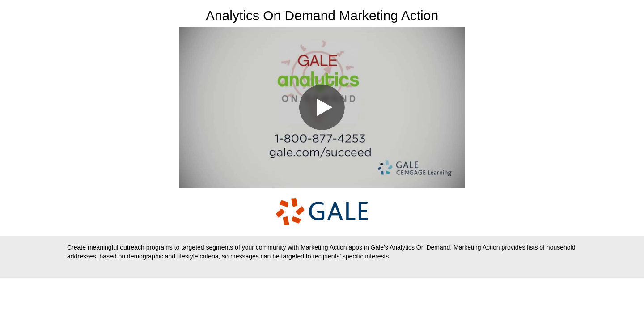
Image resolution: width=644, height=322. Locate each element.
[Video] (322, 107)
